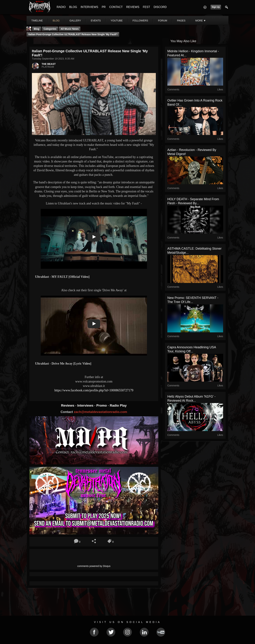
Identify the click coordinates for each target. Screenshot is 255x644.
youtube (117, 21)
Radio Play (118, 405)
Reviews (68, 405)
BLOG (73, 7)
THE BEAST (49, 64)
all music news (70, 29)
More (201, 21)
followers (140, 21)
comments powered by (94, 566)
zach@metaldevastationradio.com (100, 412)
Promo (102, 405)
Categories (50, 29)
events (96, 21)
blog (56, 21)
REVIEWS (133, 7)
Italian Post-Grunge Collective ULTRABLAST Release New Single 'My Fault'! (73, 34)
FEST (147, 7)
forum (162, 21)
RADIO (61, 7)
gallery (75, 21)
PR (104, 7)
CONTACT (116, 7)
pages (181, 21)
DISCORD (160, 7)
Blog (37, 29)
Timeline (37, 21)
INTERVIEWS (89, 7)
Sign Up (216, 7)
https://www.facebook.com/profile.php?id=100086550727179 (94, 390)
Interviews (86, 405)
